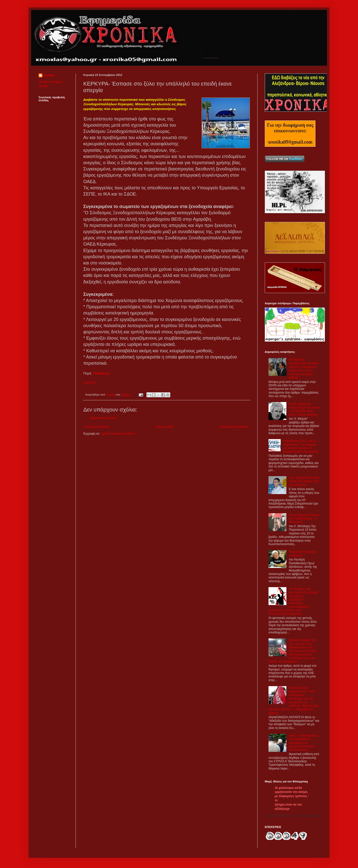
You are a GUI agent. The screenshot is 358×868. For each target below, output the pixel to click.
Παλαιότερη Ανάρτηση (234, 427)
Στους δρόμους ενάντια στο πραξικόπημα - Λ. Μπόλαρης (304, 519)
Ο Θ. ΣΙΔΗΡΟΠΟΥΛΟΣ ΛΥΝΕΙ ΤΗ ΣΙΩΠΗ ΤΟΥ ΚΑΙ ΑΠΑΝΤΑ (304, 482)
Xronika (49, 75)
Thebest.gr (101, 373)
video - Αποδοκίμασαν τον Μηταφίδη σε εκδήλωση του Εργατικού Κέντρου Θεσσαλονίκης (304, 743)
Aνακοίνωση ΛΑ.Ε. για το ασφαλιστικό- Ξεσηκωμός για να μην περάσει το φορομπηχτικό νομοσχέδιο (301, 446)
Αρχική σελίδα (164, 427)
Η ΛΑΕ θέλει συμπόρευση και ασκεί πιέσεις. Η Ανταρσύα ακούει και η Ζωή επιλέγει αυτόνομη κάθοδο (304, 369)
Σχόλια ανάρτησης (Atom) (118, 434)
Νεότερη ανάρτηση (97, 427)
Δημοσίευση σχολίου (103, 418)
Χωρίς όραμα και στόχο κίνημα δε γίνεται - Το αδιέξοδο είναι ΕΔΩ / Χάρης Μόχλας (304, 409)
